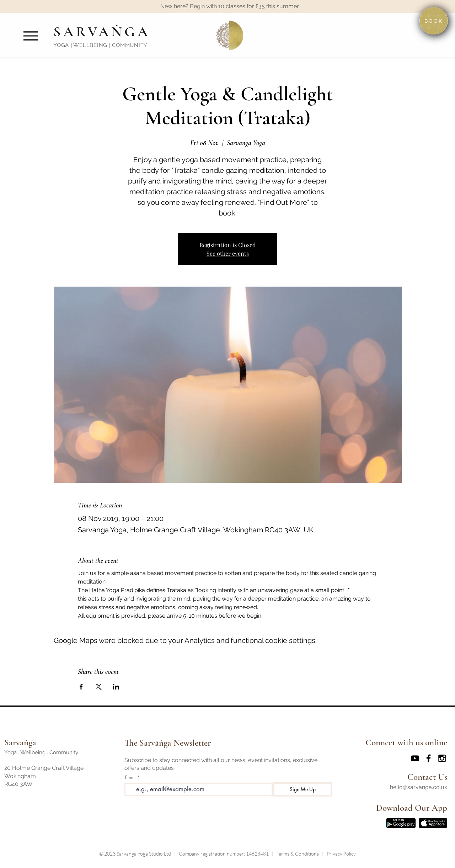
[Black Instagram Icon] (442, 758)
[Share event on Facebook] (81, 687)
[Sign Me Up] (303, 789)
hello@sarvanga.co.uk (419, 787)
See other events (228, 253)
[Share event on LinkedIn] (116, 687)
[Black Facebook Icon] (429, 758)
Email (130, 778)
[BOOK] (434, 21)
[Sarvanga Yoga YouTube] (415, 758)
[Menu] (30, 36)
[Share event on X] (99, 687)
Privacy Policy (341, 854)
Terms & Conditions (298, 854)
